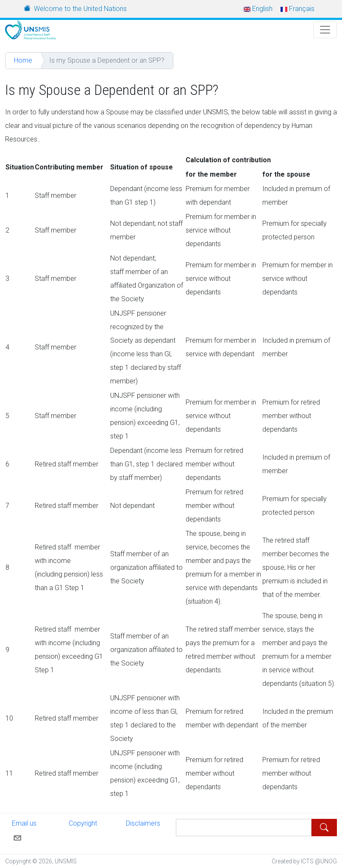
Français (298, 9)
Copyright (83, 823)
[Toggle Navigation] (325, 30)
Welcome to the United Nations (80, 9)
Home (23, 60)
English (258, 9)
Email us (24, 830)
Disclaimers (143, 823)
